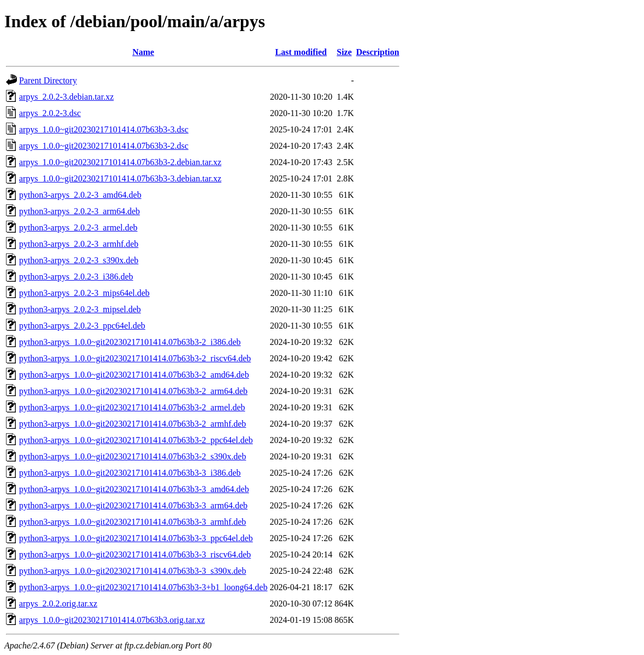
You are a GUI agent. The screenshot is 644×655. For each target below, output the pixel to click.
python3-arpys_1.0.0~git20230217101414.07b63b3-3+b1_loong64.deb (143, 587)
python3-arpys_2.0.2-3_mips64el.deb (84, 293)
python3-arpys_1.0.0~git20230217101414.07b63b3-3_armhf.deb (133, 522)
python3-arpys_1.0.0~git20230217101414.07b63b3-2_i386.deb (130, 342)
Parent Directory (48, 80)
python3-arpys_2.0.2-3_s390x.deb (79, 260)
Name (143, 52)
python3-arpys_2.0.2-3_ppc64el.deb (82, 326)
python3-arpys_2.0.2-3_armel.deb (78, 228)
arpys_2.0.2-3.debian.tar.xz (66, 97)
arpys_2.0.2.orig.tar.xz (58, 604)
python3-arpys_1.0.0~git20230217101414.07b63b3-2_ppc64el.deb (136, 440)
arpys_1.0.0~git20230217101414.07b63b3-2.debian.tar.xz (120, 162)
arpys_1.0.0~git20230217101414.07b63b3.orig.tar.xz (112, 620)
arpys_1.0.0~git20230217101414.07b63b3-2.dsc (104, 146)
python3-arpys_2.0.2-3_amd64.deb (80, 195)
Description (378, 52)
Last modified (301, 52)
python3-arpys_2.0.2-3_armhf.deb (79, 244)
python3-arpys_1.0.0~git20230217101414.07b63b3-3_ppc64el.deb (136, 538)
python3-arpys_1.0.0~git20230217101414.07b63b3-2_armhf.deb (133, 424)
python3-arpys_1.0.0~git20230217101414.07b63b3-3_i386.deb (130, 473)
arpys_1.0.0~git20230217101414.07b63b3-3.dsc (104, 129)
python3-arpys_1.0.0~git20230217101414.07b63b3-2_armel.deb (132, 407)
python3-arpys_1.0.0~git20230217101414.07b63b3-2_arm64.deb (133, 391)
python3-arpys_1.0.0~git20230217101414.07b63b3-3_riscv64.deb (135, 554)
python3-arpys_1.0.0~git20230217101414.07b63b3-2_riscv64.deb (135, 358)
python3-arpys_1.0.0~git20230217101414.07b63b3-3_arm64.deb (133, 505)
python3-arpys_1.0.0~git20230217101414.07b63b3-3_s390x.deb (133, 571)
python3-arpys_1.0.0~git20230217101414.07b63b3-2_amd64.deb (134, 375)
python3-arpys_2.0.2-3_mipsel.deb (80, 309)
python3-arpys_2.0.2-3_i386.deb (76, 277)
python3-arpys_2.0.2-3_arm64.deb (80, 211)
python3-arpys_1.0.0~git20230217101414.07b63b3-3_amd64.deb (134, 489)
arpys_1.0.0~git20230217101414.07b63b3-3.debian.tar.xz (120, 178)
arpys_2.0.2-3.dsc (50, 113)
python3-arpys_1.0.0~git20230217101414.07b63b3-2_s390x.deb (133, 456)
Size (344, 52)
